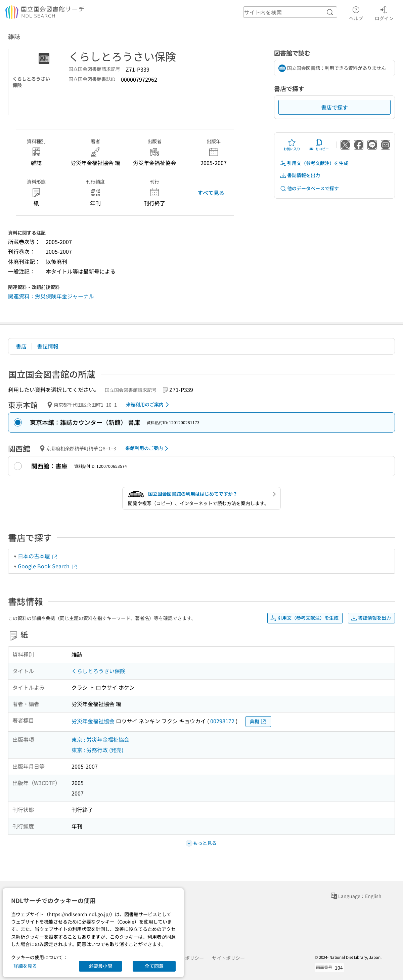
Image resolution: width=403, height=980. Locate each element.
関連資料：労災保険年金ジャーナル (51, 296)
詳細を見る (25, 966)
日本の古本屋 (38, 556)
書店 (21, 346)
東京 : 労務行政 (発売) (97, 750)
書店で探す (334, 107)
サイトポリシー (228, 958)
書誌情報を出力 (300, 175)
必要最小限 (100, 966)
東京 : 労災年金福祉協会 (100, 739)
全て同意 (154, 966)
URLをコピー (319, 145)
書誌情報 (48, 346)
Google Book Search (48, 566)
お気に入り (292, 145)
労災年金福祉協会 (93, 721)
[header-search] (290, 12)
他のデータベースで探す (309, 188)
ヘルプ (356, 12)
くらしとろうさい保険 (98, 671)
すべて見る (211, 193)
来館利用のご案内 (149, 405)
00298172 (222, 721)
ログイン (384, 12)
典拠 (258, 721)
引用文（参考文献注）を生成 (314, 163)
